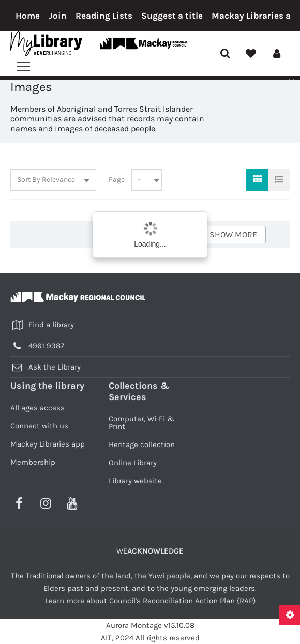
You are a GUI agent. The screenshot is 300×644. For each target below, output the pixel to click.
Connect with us (39, 426)
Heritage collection (142, 444)
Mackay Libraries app (48, 444)
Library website (135, 481)
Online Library (133, 463)
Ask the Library (55, 367)
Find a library (51, 325)
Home (28, 16)
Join (58, 16)
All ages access (37, 408)
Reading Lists (104, 16)
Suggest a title (172, 16)
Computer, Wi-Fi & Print (141, 423)
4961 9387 (46, 346)
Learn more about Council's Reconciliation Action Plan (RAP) (150, 601)
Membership (33, 462)
